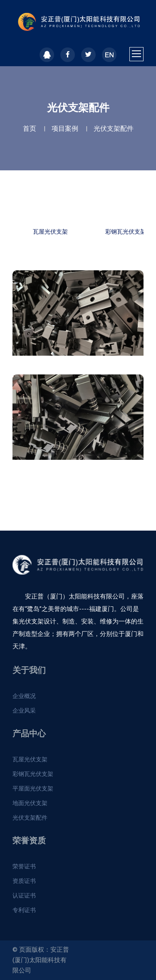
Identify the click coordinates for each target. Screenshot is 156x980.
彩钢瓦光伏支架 (33, 774)
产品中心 (29, 733)
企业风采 (24, 711)
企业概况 (24, 696)
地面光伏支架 (30, 803)
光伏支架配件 (114, 128)
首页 (30, 128)
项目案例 (65, 128)
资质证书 (24, 881)
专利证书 (24, 910)
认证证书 (24, 895)
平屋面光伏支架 (33, 788)
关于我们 (29, 670)
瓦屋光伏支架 (50, 232)
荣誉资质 (29, 840)
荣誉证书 (24, 866)
